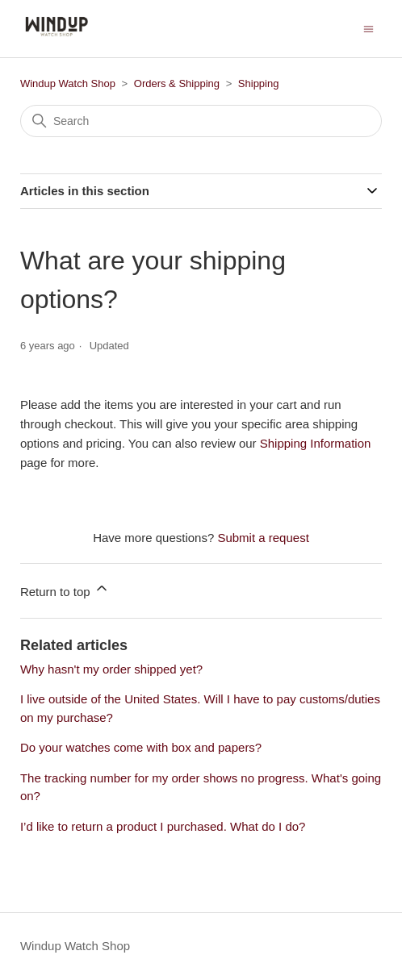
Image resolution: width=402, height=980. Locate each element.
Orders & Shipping (177, 83)
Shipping (259, 83)
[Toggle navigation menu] (368, 28)
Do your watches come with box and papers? (141, 747)
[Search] (201, 121)
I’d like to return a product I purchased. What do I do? (163, 826)
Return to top (65, 589)
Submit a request (263, 538)
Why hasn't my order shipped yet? (111, 669)
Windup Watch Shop (68, 83)
